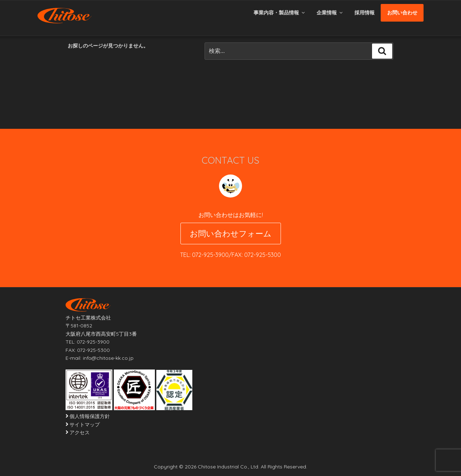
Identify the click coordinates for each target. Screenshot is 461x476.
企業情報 (330, 13)
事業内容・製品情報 (280, 13)
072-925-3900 (210, 255)
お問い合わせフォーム (231, 234)
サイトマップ (85, 425)
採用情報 (364, 13)
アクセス (80, 432)
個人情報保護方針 (90, 416)
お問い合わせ (402, 13)
